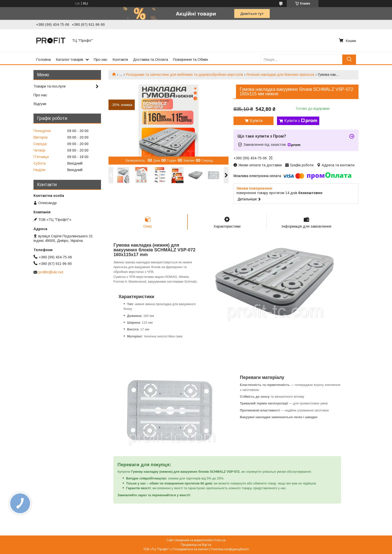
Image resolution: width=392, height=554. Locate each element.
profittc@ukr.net (51, 272)
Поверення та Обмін (190, 59)
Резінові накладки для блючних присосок (280, 75)
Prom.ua (220, 540)
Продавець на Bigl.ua (196, 545)
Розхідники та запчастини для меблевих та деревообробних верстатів (184, 75)
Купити (256, 121)
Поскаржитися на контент (191, 549)
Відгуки (40, 104)
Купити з (301, 121)
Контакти (120, 59)
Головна (43, 59)
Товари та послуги (49, 86)
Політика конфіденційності (230, 549)
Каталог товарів (69, 59)
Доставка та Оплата (150, 59)
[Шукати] (349, 59)
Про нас (101, 59)
